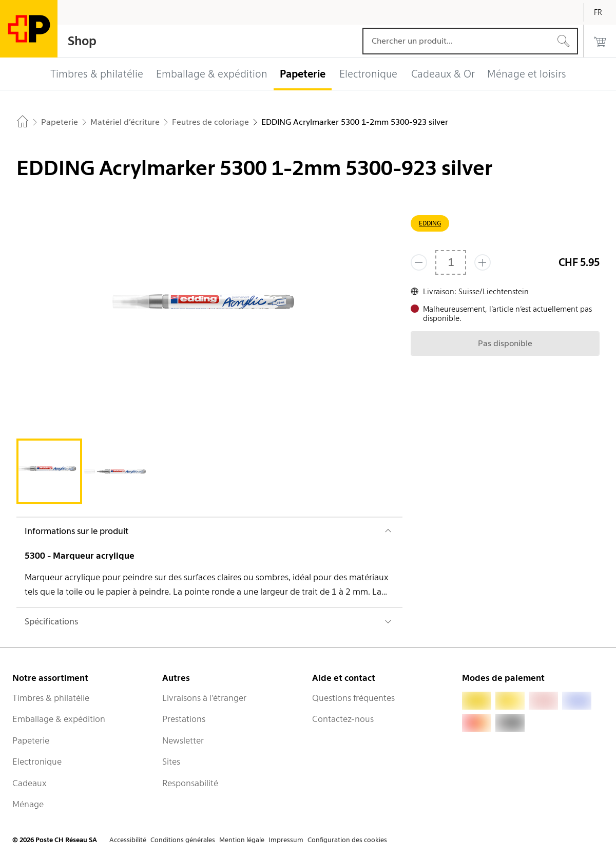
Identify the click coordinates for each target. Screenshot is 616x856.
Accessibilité (128, 840)
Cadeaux (30, 783)
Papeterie (31, 740)
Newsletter (183, 740)
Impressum (286, 840)
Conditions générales (183, 840)
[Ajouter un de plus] (483, 262)
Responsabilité (190, 783)
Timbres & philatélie (51, 698)
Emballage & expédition (59, 719)
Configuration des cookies (347, 840)
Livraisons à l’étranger (204, 698)
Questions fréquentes (353, 698)
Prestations (184, 719)
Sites (171, 762)
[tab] (49, 471)
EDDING (430, 223)
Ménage (28, 804)
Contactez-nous (343, 719)
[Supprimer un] (419, 262)
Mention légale (242, 840)
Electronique (37, 762)
